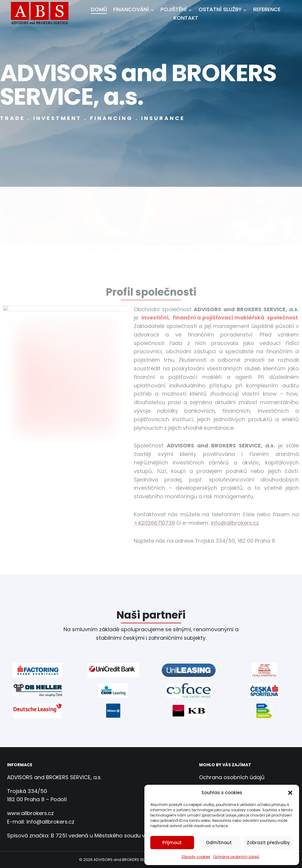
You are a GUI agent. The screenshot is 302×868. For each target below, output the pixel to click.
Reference (267, 9)
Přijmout (172, 843)
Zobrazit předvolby (268, 843)
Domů (99, 9)
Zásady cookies (196, 857)
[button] (290, 793)
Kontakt (186, 18)
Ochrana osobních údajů (236, 857)
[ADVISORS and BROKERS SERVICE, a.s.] (42, 14)
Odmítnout (219, 843)
